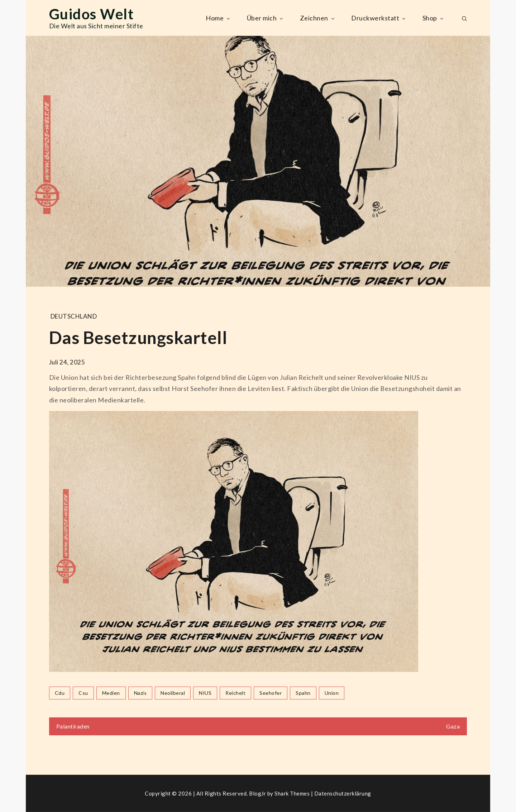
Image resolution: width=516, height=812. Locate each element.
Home (218, 18)
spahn (303, 693)
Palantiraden (73, 726)
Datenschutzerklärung (343, 793)
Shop (434, 18)
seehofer (271, 693)
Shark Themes (293, 793)
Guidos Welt (92, 14)
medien (111, 693)
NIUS (205, 693)
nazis (140, 693)
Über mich (266, 18)
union (332, 693)
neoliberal (173, 693)
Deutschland (74, 316)
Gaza (453, 726)
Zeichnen (318, 18)
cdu (60, 693)
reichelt (235, 693)
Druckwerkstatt (379, 18)
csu (83, 693)
